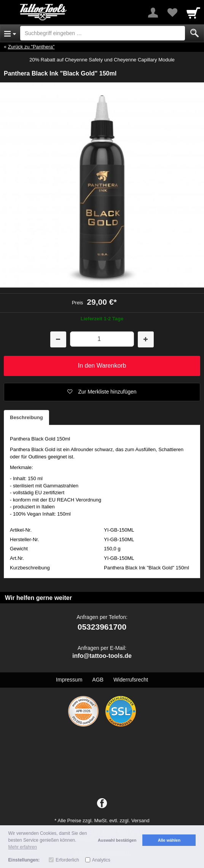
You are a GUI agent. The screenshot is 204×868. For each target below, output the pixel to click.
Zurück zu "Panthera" (31, 47)
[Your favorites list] (172, 13)
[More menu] (153, 13)
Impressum (69, 680)
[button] (102, 392)
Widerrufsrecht (131, 680)
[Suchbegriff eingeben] (103, 33)
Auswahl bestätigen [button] (117, 840)
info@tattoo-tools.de (102, 656)
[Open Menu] (10, 33)
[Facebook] (102, 804)
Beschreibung (26, 417)
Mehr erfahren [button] (23, 847)
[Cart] (193, 13)
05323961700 (102, 627)
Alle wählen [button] (169, 840)
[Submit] (194, 33)
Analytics (101, 860)
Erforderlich (67, 860)
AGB (98, 680)
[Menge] (102, 339)
